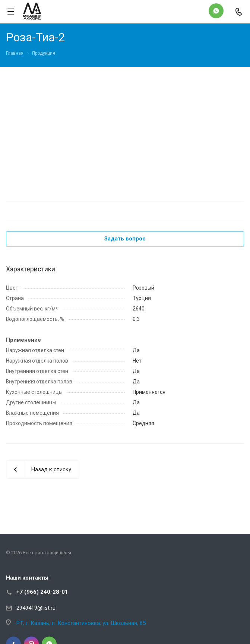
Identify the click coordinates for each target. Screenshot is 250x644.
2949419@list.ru (36, 608)
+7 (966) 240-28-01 (42, 592)
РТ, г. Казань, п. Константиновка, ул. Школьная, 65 (81, 623)
